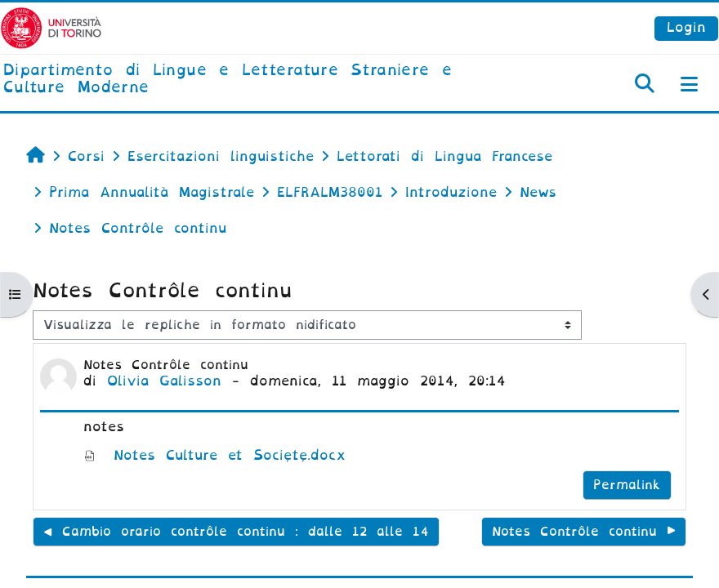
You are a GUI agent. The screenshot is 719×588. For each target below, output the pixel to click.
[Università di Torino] (51, 27)
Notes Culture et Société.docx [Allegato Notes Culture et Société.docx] (215, 455)
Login (686, 27)
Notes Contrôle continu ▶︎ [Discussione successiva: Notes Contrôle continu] (584, 532)
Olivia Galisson (164, 381)
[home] (240, 80)
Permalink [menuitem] (627, 485)
